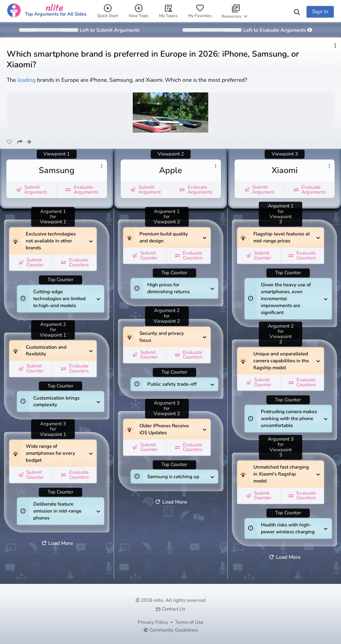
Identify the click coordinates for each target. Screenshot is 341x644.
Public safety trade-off (172, 383)
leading (27, 80)
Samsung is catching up (173, 475)
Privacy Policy (153, 622)
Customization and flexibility (50, 349)
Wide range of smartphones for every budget (50, 452)
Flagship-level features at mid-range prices (282, 236)
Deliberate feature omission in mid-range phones (58, 509)
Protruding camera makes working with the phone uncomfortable (289, 417)
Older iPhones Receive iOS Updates (164, 427)
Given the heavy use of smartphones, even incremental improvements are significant (286, 297)
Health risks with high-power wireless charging (288, 527)
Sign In (320, 12)
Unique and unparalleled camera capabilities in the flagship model (281, 359)
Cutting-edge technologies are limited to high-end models (59, 297)
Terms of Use (189, 622)
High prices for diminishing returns (172, 287)
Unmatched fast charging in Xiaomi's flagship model (281, 472)
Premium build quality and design (164, 236)
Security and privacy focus (164, 335)
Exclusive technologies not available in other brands (51, 239)
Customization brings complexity (58, 400)
